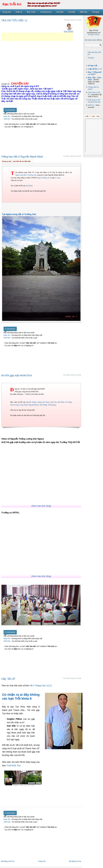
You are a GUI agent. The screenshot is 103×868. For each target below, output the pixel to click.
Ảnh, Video (31, 12)
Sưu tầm (60, 12)
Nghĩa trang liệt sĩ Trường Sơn (26, 175)
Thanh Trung (14, 405)
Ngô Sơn (54, 402)
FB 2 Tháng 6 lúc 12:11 (41, 686)
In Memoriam (46, 12)
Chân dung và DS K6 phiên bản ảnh (94, 101)
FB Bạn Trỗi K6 (94, 35)
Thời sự (19, 12)
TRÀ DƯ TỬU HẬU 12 (14, 20)
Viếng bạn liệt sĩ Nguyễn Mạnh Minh (22, 157)
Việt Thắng (43, 405)
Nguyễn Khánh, (34, 405)
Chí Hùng (69, 402)
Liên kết (72, 12)
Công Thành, (24, 405)
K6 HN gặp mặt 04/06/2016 (17, 375)
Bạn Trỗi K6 (12, 4)
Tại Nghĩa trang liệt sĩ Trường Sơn (19, 214)
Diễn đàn (84, 12)
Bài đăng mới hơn (8, 861)
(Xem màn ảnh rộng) (41, 506)
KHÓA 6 (91, 105)
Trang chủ (7, 12)
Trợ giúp (96, 12)
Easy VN (7, 116)
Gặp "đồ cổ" (8, 679)
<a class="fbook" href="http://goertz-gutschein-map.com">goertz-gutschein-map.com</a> (41, 800)
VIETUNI (7, 119)
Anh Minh (29, 186)
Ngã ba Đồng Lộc (44, 178)
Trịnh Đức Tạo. (14, 765)
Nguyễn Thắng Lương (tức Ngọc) (38, 402)
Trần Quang (52, 405)
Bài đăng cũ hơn (75, 861)
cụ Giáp (57, 178)
